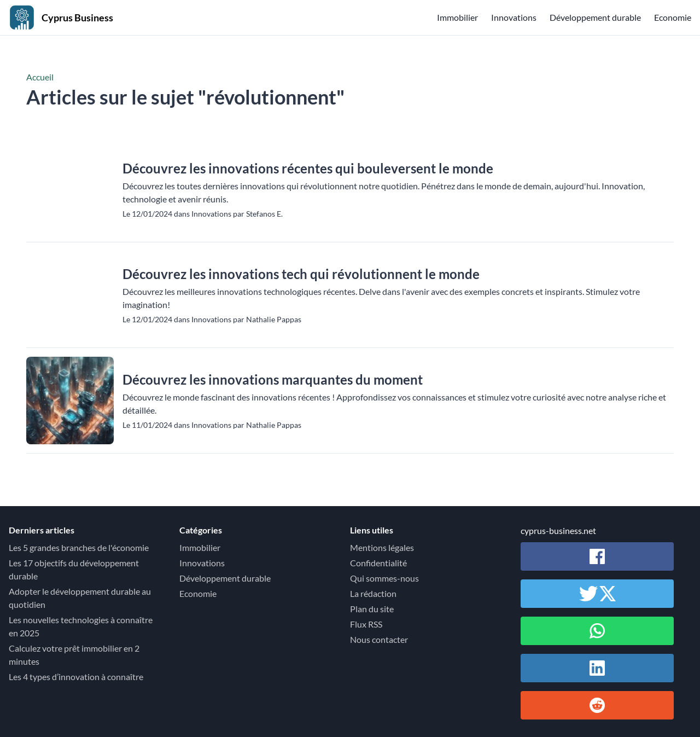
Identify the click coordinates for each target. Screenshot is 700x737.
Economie (673, 17)
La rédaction (373, 593)
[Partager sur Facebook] (597, 556)
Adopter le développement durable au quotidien (80, 598)
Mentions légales (382, 547)
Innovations (514, 17)
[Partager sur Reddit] (597, 705)
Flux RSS (366, 624)
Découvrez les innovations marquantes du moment (273, 379)
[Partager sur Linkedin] (597, 668)
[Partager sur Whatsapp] (597, 631)
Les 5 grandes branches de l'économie (79, 547)
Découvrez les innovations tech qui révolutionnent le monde (301, 274)
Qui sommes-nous (384, 578)
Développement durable (595, 17)
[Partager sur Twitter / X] (597, 594)
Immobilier (457, 17)
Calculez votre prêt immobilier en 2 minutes (74, 655)
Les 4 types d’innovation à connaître (76, 677)
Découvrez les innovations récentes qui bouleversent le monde (308, 168)
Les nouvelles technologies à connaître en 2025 (81, 626)
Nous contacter (379, 639)
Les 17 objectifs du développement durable (74, 569)
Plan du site (372, 609)
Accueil (40, 77)
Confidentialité (378, 563)
